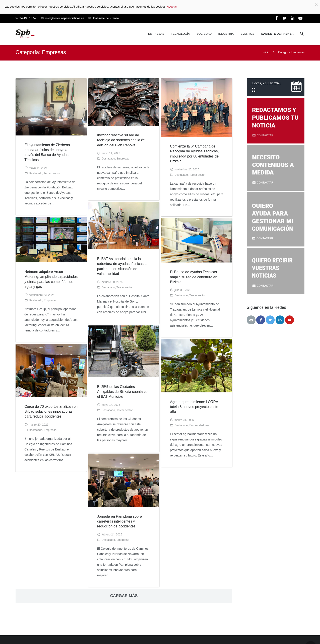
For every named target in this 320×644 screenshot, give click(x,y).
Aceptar (172, 7)
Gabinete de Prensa (106, 18)
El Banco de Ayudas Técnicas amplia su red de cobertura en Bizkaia (194, 278)
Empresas (123, 159)
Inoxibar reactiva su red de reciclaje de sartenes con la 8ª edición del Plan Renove (121, 141)
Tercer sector (52, 174)
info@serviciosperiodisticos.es (65, 18)
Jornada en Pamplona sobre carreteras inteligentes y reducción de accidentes (119, 522)
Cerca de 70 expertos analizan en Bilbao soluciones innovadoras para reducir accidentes (51, 412)
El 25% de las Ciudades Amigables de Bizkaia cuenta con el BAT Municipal (123, 393)
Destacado (36, 174)
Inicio (266, 53)
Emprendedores (199, 426)
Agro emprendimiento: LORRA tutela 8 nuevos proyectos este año (194, 408)
